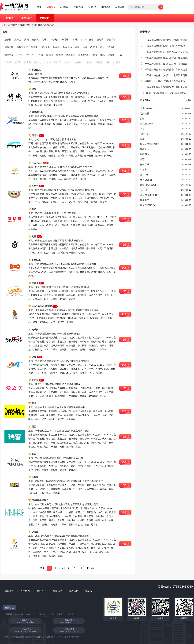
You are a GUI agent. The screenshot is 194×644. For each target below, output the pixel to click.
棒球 (102, 55)
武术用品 (9, 55)
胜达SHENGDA (148, 205)
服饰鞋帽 (24, 25)
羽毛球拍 (54, 40)
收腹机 (94, 47)
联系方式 (41, 591)
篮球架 (51, 25)
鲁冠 (142, 159)
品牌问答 (120, 7)
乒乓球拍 (67, 47)
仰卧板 (40, 55)
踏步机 (8, 40)
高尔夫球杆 (22, 47)
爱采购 (88, 591)
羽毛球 (65, 40)
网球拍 (75, 40)
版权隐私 (74, 591)
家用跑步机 (84, 55)
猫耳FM (144, 175)
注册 (188, 100)
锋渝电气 (145, 200)
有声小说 (19, 614)
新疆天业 (145, 149)
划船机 (50, 55)
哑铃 (85, 47)
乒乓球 (56, 47)
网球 (84, 40)
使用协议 (57, 591)
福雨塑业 (145, 154)
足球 (44, 40)
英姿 (142, 119)
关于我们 (25, 591)
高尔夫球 (9, 47)
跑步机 (35, 40)
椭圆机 (111, 47)
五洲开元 (145, 134)
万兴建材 (145, 113)
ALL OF (144, 190)
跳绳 (26, 40)
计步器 (30, 55)
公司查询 (41, 614)
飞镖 (120, 55)
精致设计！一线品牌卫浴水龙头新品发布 (165, 81)
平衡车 (20, 55)
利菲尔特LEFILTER (150, 195)
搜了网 (51, 614)
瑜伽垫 (60, 55)
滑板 (95, 55)
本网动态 (106, 7)
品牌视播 (78, 7)
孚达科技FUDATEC (150, 144)
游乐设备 (45, 47)
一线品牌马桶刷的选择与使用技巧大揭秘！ (166, 46)
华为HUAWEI (147, 108)
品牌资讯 (65, 7)
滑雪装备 (111, 40)
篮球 (91, 40)
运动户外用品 (38, 25)
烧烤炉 (100, 40)
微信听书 (145, 164)
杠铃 (102, 47)
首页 (40, 7)
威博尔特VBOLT (148, 185)
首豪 (142, 139)
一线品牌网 (7, 614)
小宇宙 (143, 170)
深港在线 (61, 614)
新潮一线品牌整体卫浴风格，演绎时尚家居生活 (170, 93)
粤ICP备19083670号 (69, 637)
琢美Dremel (146, 180)
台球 (77, 47)
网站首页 (9, 591)
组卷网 (71, 614)
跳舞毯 (18, 40)
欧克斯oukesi (147, 124)
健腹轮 (111, 55)
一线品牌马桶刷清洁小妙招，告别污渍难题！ (167, 40)
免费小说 (30, 614)
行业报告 (92, 7)
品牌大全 (51, 7)
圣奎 (142, 129)
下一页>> (91, 568)
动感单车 (71, 55)
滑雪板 (34, 47)
